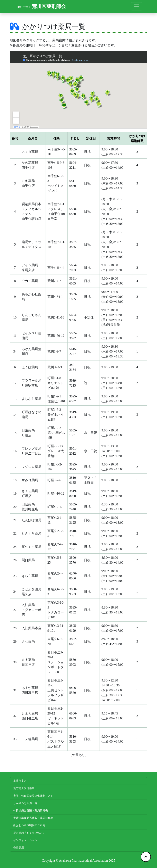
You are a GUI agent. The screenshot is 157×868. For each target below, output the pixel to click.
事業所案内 (20, 781)
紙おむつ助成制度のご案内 (29, 825)
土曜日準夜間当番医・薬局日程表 (33, 818)
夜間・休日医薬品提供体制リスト (33, 796)
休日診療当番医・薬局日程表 (31, 811)
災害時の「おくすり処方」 (29, 833)
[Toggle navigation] (137, 6)
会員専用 (19, 848)
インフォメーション (25, 840)
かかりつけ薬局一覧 (25, 803)
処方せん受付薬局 (24, 788)
